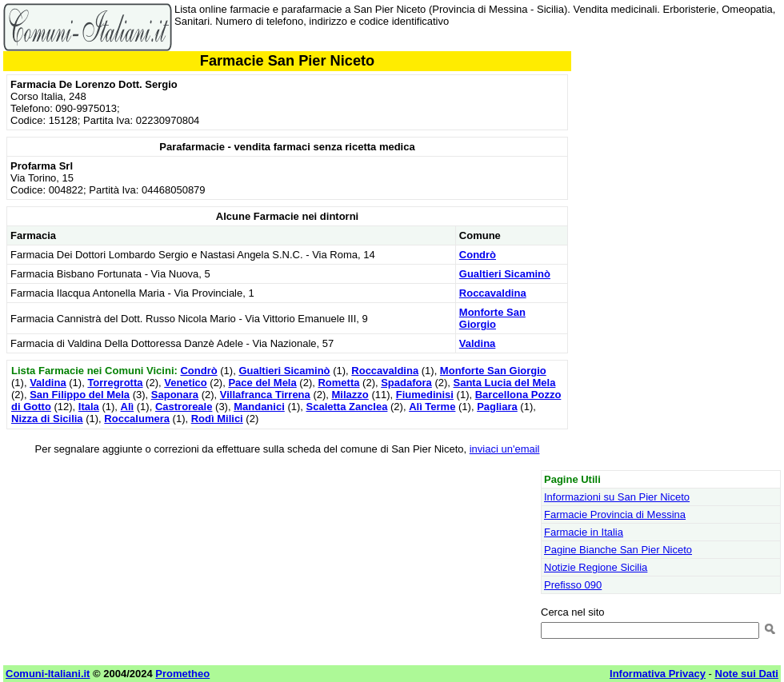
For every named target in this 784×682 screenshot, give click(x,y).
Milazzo (350, 395)
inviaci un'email (505, 449)
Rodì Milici (217, 419)
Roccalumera (137, 419)
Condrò (478, 255)
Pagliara (497, 407)
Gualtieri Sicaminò (505, 274)
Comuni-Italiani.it (48, 674)
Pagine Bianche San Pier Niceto (618, 550)
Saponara (175, 395)
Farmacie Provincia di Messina (615, 514)
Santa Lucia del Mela (505, 383)
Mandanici (259, 407)
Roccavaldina (493, 293)
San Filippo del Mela (80, 395)
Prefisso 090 (573, 585)
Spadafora (406, 383)
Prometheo (182, 674)
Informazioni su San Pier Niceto (617, 497)
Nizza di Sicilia (47, 419)
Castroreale (184, 407)
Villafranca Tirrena (265, 395)
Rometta (338, 383)
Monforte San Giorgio (492, 318)
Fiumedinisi (425, 395)
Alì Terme (432, 407)
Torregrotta (115, 383)
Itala (89, 407)
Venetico (185, 383)
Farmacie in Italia (584, 532)
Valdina (478, 343)
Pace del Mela (262, 383)
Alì (128, 407)
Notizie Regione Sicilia (596, 567)
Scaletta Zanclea (347, 407)
